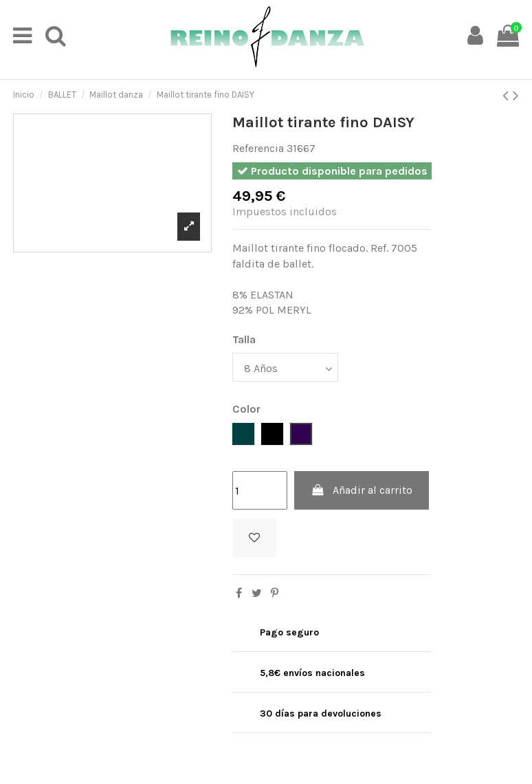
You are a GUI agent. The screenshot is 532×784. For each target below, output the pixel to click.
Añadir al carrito (362, 490)
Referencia (258, 148)
